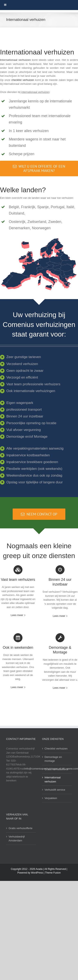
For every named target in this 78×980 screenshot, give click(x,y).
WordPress (37, 873)
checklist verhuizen (23, 80)
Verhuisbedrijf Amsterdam (17, 839)
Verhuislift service (55, 790)
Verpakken (51, 798)
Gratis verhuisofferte (56, 769)
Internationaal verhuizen (53, 779)
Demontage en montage (53, 759)
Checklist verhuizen (56, 749)
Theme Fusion (53, 873)
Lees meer (17, 615)
